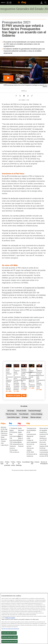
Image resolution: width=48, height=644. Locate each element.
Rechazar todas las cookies (9, 637)
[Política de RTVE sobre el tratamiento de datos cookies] (13, 464)
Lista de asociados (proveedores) (10, 629)
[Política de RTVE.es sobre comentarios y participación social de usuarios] (44, 463)
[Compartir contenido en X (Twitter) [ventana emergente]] (20, 95)
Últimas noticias (36, 417)
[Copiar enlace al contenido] (32, 95)
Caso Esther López (13, 417)
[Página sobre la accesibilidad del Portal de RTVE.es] (26, 462)
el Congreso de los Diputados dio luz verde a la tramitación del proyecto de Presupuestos (23, 290)
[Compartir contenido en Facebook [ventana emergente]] (16, 95)
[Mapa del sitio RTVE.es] (32, 463)
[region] (24, 619)
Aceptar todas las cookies (9, 633)
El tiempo (25, 417)
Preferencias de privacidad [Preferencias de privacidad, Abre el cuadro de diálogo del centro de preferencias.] (10, 641)
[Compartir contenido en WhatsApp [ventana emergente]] (28, 95)
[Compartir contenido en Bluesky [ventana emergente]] (24, 95)
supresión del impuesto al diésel (24, 156)
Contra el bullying (36, 414)
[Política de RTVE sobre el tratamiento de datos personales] (7, 464)
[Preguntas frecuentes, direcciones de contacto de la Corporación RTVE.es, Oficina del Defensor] (37, 462)
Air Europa (11, 411)
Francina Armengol (35, 411)
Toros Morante (24, 414)
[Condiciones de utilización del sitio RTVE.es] (2, 463)
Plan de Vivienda (11, 414)
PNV (15, 104)
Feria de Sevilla (21, 411)
